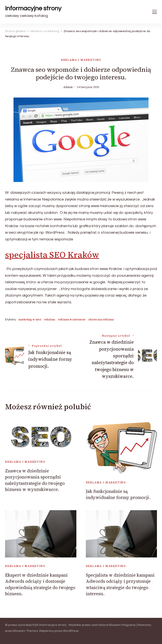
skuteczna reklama (101, 319)
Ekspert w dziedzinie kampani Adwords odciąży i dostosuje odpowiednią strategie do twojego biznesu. (40, 584)
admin (68, 87)
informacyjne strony (33, 8)
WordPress (71, 631)
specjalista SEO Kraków (52, 255)
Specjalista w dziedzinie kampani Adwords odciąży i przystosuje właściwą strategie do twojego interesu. (120, 584)
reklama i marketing (81, 60)
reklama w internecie (72, 319)
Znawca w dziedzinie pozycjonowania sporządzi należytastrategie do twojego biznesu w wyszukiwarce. (35, 480)
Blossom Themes (26, 631)
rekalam (50, 319)
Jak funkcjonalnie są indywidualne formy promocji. (118, 494)
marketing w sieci (30, 319)
